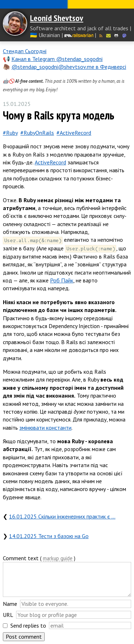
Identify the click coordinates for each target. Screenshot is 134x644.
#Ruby (10, 133)
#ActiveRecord (74, 133)
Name (10, 604)
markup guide (58, 559)
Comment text (21, 558)
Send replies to (28, 625)
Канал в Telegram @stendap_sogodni (57, 59)
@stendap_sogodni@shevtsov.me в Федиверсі (69, 67)
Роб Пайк (62, 280)
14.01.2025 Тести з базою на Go (49, 536)
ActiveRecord (50, 162)
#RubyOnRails (37, 133)
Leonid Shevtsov (57, 18)
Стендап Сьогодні (25, 51)
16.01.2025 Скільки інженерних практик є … (62, 516)
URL (8, 615)
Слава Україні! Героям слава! (67, 4)
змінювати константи (45, 428)
